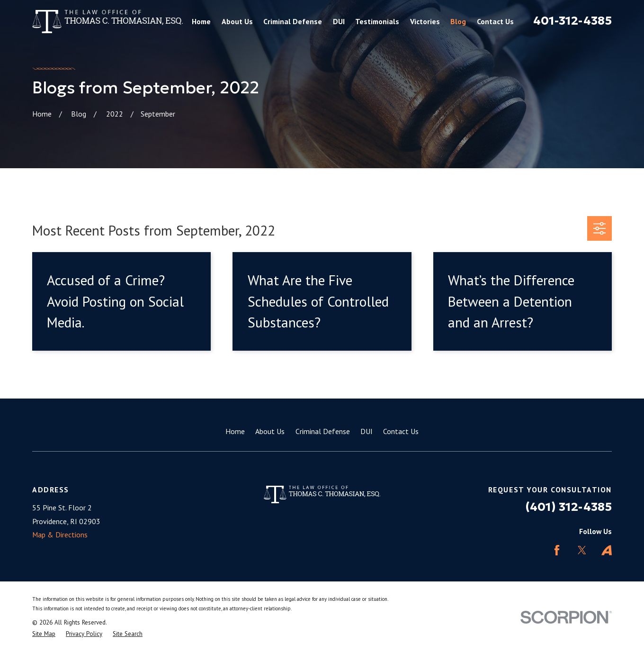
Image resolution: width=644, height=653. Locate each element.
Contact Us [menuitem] (495, 21)
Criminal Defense (323, 431)
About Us (270, 431)
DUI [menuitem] (339, 21)
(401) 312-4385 (568, 507)
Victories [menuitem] (425, 21)
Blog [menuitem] (458, 21)
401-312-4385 (572, 20)
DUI (367, 431)
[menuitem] (44, 634)
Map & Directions (60, 535)
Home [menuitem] (201, 21)
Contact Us (401, 431)
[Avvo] (607, 550)
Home (235, 431)
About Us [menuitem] (237, 21)
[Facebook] (557, 550)
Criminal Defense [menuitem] (293, 21)
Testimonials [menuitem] (377, 21)
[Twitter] (582, 550)
